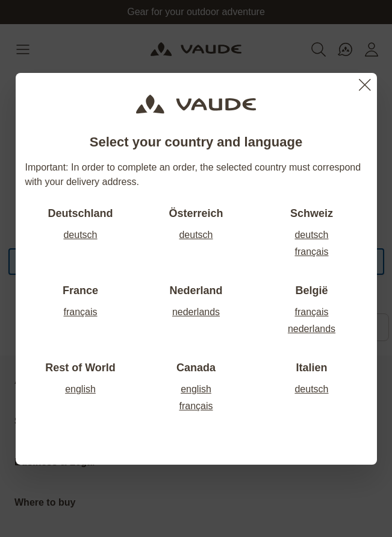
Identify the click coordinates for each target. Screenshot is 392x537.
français (311, 252)
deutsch (80, 235)
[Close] (365, 85)
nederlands (196, 312)
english (80, 389)
